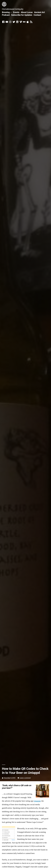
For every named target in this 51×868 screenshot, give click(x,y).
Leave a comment (25, 778)
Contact (37, 15)
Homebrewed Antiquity (13, 9)
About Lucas (27, 12)
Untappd (37, 801)
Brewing (6, 12)
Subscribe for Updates (22, 15)
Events (16, 12)
